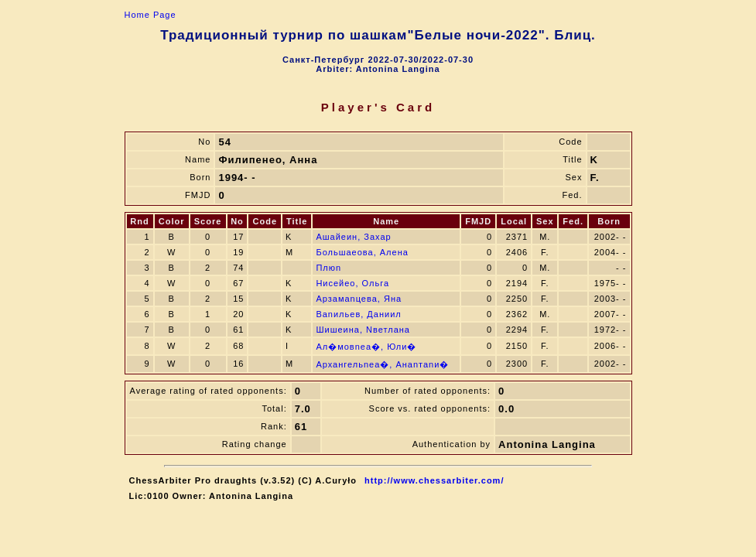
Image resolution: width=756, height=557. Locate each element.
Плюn (328, 268)
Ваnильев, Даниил (358, 314)
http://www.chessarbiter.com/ (434, 480)
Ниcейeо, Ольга (352, 283)
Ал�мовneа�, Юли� (366, 347)
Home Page (151, 15)
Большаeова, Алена (362, 252)
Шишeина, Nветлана (363, 330)
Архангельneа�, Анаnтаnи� (382, 364)
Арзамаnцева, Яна (359, 299)
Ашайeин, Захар (353, 237)
